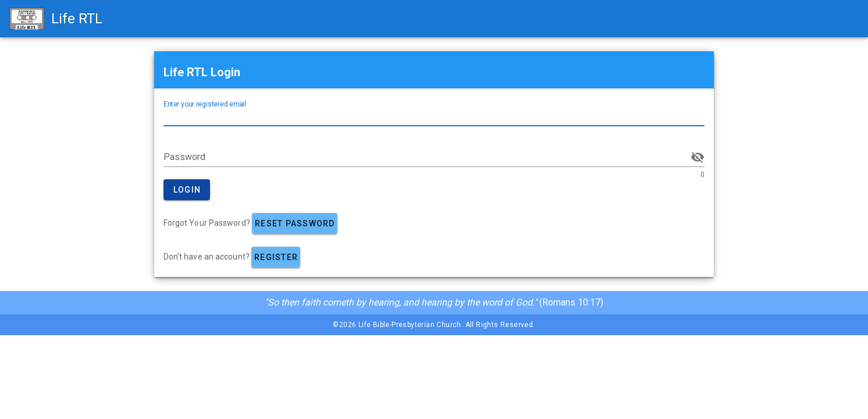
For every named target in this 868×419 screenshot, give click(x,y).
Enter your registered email (205, 104)
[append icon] (698, 157)
